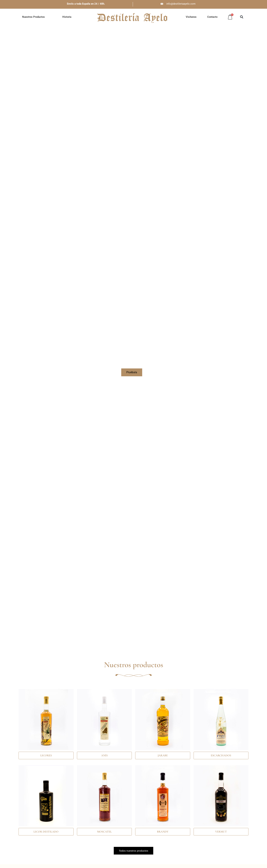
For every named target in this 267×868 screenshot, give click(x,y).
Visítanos (191, 17)
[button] (242, 17)
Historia (67, 17)
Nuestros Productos (33, 17)
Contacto (212, 17)
